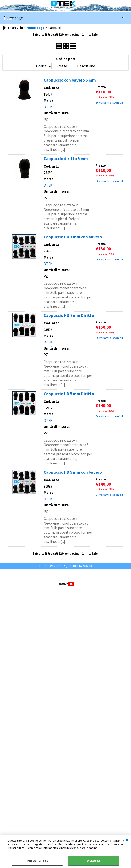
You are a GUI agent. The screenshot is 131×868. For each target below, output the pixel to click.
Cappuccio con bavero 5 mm (70, 80)
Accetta (94, 861)
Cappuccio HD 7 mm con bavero (73, 237)
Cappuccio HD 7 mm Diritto (69, 315)
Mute (8, 18)
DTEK (48, 107)
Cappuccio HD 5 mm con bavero (73, 472)
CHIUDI (127, 840)
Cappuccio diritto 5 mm (66, 159)
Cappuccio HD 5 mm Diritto (69, 394)
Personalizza (37, 861)
